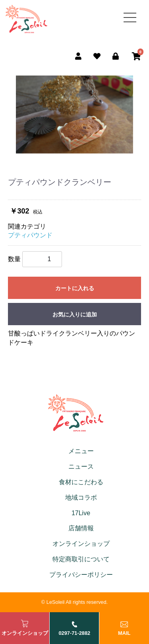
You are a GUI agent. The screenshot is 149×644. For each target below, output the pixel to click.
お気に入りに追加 (75, 314)
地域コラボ (81, 498)
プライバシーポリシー (81, 575)
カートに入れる (75, 288)
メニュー (81, 451)
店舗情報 (81, 528)
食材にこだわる (81, 482)
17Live (81, 513)
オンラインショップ (81, 544)
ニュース (81, 467)
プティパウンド (30, 235)
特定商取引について (81, 559)
